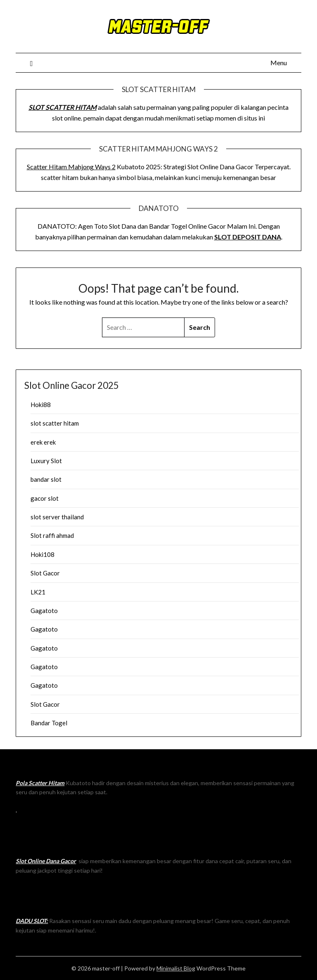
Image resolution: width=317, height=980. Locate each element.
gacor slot (45, 498)
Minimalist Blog (176, 968)
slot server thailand (57, 517)
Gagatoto (44, 611)
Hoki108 (43, 554)
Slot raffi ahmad (52, 535)
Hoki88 (41, 405)
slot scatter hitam (55, 423)
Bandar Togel (49, 723)
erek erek (43, 442)
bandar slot (46, 479)
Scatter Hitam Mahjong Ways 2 (71, 167)
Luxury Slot (46, 461)
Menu (279, 63)
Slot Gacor (45, 573)
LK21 (38, 592)
